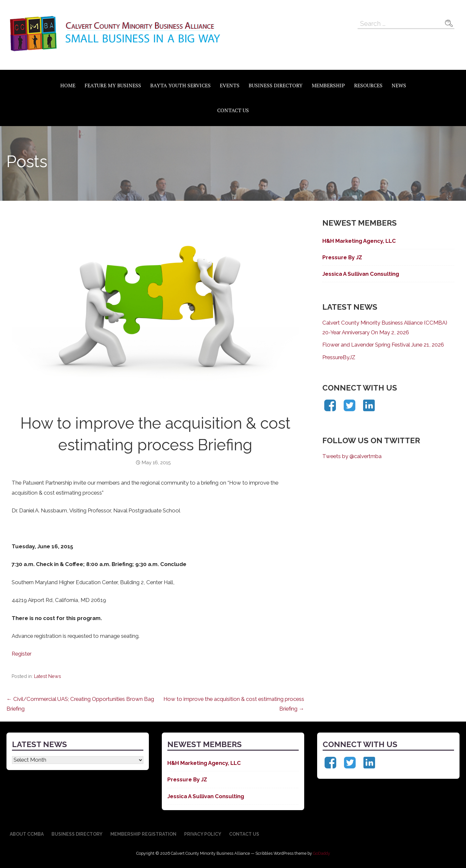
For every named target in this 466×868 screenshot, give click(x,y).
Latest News (48, 676)
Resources (368, 85)
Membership (328, 85)
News (399, 85)
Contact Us (233, 110)
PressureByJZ (339, 357)
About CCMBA (27, 834)
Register (22, 654)
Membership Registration (143, 834)
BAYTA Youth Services (180, 85)
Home (68, 85)
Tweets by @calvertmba (352, 456)
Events (230, 85)
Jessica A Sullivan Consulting (361, 274)
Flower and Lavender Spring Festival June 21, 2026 (383, 345)
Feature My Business (113, 85)
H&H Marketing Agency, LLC (359, 241)
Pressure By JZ (342, 257)
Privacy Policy (203, 834)
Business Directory (276, 85)
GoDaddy (322, 853)
